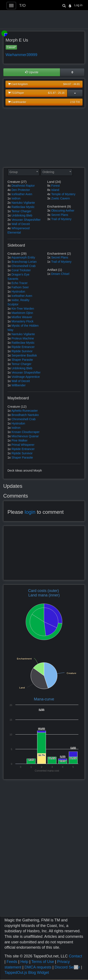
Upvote (32, 72)
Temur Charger (21, 211)
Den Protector (21, 190)
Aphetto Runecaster (25, 411)
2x (9, 203)
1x (9, 198)
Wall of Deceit (21, 224)
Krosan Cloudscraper (26, 432)
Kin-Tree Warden (23, 309)
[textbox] (23, 172)
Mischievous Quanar (25, 436)
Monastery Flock (23, 321)
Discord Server (67, 967)
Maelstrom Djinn (22, 313)
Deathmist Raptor (23, 186)
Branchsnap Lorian (24, 262)
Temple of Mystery (63, 194)
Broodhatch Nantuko (25, 415)
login (30, 512)
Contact (75, 956)
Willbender (19, 385)
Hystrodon (18, 292)
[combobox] (23, 172)
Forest (56, 186)
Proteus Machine (23, 338)
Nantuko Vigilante (23, 203)
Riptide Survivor (22, 351)
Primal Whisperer (23, 445)
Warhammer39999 (21, 55)
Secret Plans (60, 215)
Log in (78, 5)
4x (9, 186)
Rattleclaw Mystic (23, 207)
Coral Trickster (21, 270)
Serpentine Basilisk (24, 355)
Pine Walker (20, 440)
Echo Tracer (20, 283)
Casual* (11, 47)
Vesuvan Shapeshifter (26, 220)
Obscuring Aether (63, 211)
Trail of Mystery (61, 219)
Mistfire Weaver (22, 317)
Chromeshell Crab (24, 266)
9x (49, 186)
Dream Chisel (60, 274)
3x (9, 194)
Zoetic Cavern (61, 198)
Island (55, 190)
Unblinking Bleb (22, 215)
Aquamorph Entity (23, 257)
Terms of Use (43, 962)
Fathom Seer (20, 287)
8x (49, 190)
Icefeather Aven (22, 194)
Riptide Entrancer (23, 347)
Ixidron (16, 198)
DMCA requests (38, 967)
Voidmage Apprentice (26, 377)
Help (24, 962)
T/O (22, 6)
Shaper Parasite (22, 360)
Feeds (12, 962)
